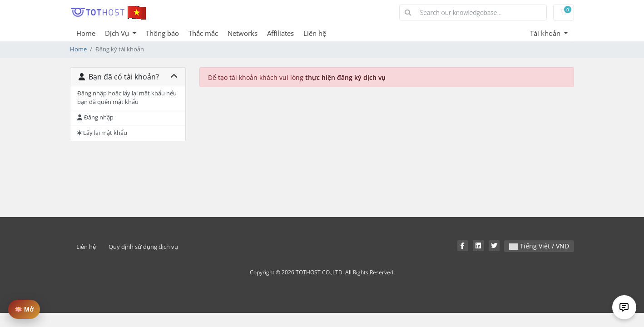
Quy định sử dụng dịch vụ (143, 247)
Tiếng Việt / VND (539, 246)
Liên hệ (315, 33)
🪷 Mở (24, 309)
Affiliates (280, 33)
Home (86, 33)
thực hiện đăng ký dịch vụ (345, 77)
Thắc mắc (203, 33)
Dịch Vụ (118, 33)
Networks (243, 33)
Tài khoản (546, 33)
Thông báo (162, 33)
